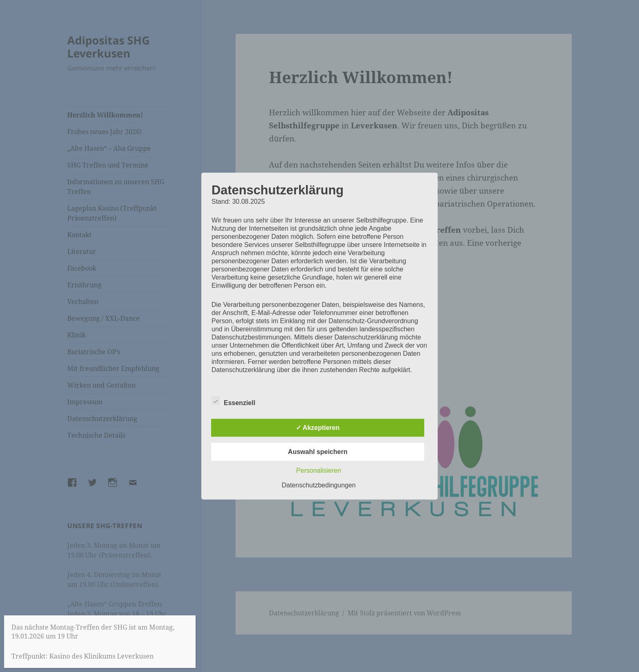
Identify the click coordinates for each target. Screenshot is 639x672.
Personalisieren (319, 470)
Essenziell (233, 401)
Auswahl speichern (318, 452)
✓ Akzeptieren (318, 428)
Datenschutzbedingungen (318, 485)
